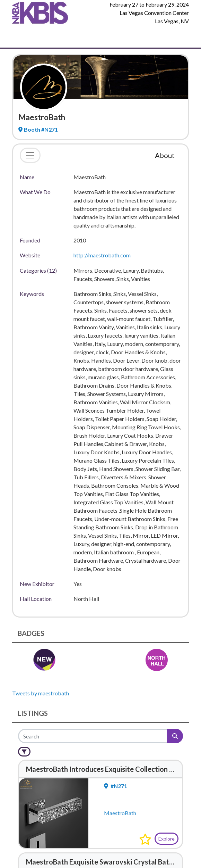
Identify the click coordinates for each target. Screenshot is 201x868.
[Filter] (24, 752)
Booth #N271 (38, 129)
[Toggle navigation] (30, 155)
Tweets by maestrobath (41, 693)
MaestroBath (120, 813)
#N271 (116, 786)
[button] (145, 839)
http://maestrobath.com (102, 255)
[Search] (93, 736)
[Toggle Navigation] (17, 37)
